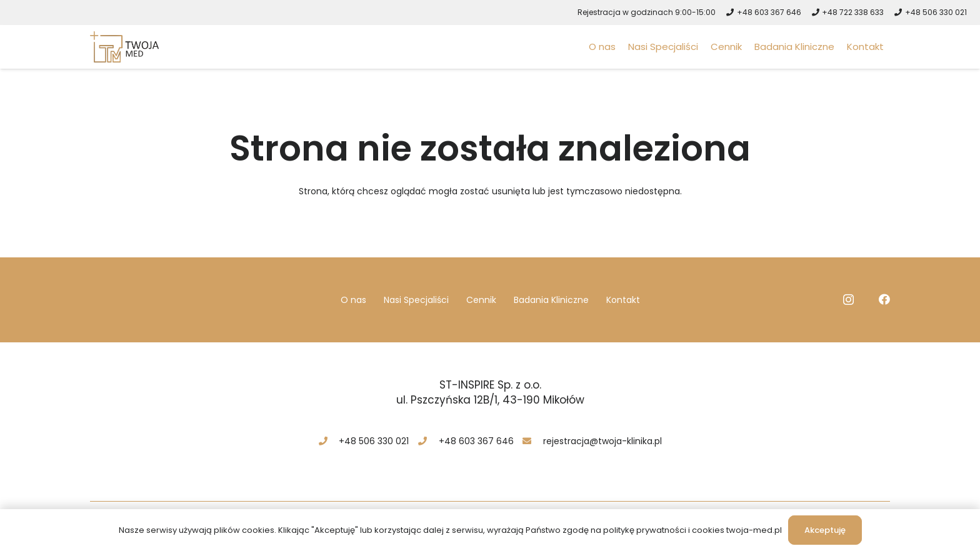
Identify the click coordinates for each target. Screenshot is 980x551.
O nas (353, 300)
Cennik (481, 300)
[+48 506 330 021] (328, 441)
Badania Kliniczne (551, 300)
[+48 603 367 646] (428, 441)
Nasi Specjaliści (416, 300)
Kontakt (623, 300)
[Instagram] (848, 300)
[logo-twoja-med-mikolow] (124, 47)
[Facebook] (884, 299)
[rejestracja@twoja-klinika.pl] (533, 441)
